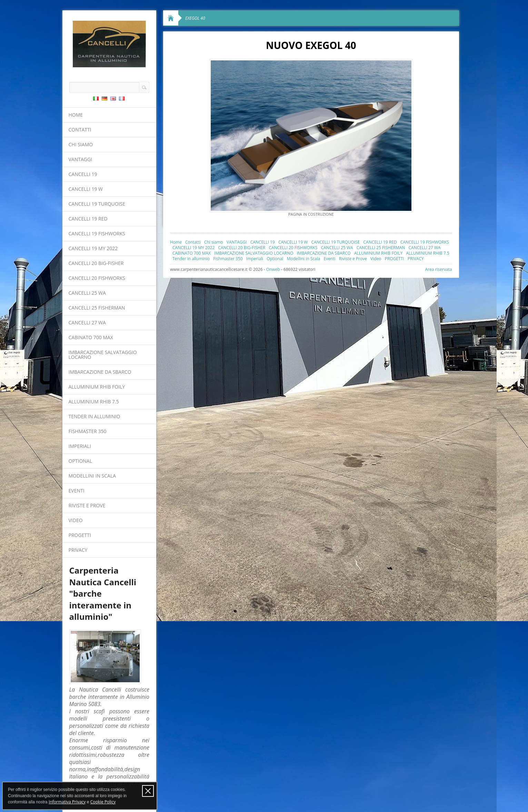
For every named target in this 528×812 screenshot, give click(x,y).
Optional (81, 461)
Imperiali (80, 446)
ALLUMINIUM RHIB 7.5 (94, 402)
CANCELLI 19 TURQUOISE (97, 204)
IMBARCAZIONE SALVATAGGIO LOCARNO (103, 355)
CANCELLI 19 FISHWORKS (97, 233)
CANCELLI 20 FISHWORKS (97, 278)
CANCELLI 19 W (86, 189)
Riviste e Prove (87, 505)
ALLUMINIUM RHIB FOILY (97, 387)
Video (76, 520)
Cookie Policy (103, 802)
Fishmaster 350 (88, 431)
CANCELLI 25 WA (87, 293)
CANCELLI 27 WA (87, 322)
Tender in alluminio (94, 416)
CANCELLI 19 (83, 174)
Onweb (273, 269)
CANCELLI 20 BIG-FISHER (96, 263)
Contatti (80, 130)
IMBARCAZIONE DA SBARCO (100, 372)
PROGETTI (80, 535)
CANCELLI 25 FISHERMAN (97, 308)
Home (76, 115)
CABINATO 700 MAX (91, 337)
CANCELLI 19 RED (88, 219)
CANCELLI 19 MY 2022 (93, 248)
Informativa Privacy (67, 802)
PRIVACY (78, 550)
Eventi (77, 491)
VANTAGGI (81, 159)
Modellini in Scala (92, 476)
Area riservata (439, 269)
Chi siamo (81, 144)
